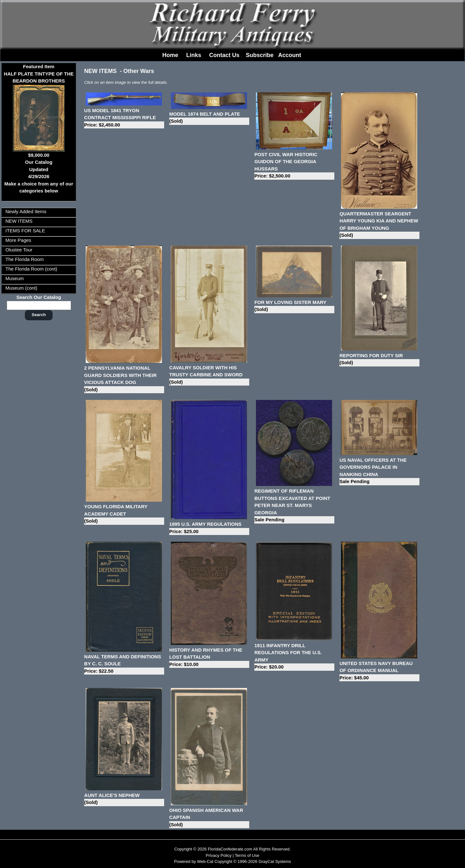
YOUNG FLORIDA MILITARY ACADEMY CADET (124, 514)
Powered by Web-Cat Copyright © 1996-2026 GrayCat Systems (232, 861)
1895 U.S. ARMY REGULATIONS (209, 528)
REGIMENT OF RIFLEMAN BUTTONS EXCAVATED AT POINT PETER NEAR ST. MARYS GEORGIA (294, 506)
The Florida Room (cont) (31, 269)
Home (170, 55)
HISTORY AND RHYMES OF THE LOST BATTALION (209, 658)
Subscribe (260, 55)
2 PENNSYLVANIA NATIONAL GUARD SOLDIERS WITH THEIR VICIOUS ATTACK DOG (124, 379)
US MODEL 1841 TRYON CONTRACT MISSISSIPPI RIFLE (124, 118)
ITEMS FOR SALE (25, 231)
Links (194, 55)
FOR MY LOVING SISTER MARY (294, 306)
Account (290, 55)
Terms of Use (247, 855)
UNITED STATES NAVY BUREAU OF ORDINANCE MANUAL (379, 671)
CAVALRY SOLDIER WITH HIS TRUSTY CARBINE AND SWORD (209, 375)
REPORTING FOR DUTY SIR (379, 360)
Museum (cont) (21, 288)
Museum (15, 278)
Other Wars (139, 71)
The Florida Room (25, 259)
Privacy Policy (219, 855)
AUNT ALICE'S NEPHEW (124, 799)
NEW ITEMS (19, 221)
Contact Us (224, 55)
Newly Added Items (26, 211)
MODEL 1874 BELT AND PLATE (209, 118)
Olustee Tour (19, 250)
